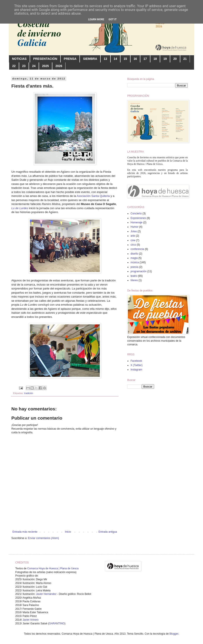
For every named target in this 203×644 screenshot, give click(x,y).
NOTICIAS (19, 59)
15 (125, 59)
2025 (46, 66)
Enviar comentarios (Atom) (43, 538)
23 (24, 66)
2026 (59, 66)
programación (138, 271)
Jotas (134, 231)
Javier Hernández (46, 594)
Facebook (136, 361)
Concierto (136, 214)
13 (105, 59)
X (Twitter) (137, 365)
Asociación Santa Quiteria (93, 196)
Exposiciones (138, 218)
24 (34, 66)
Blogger (174, 634)
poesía (134, 267)
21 (185, 59)
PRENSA (70, 59)
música (135, 262)
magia (134, 258)
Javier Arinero (30, 620)
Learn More (96, 19)
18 (155, 59)
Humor (134, 227)
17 (145, 59)
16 (135, 59)
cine (133, 240)
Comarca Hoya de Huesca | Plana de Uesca (53, 568)
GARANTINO (57, 623)
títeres (134, 280)
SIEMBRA (90, 59)
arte (133, 236)
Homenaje (137, 222)
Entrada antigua (108, 532)
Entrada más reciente (25, 532)
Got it (113, 19)
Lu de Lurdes (20, 208)
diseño (134, 254)
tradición (29, 393)
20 (175, 59)
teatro (134, 276)
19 (165, 59)
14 (115, 59)
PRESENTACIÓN (45, 59)
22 (14, 66)
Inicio (68, 532)
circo (133, 245)
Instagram (136, 370)
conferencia (137, 249)
